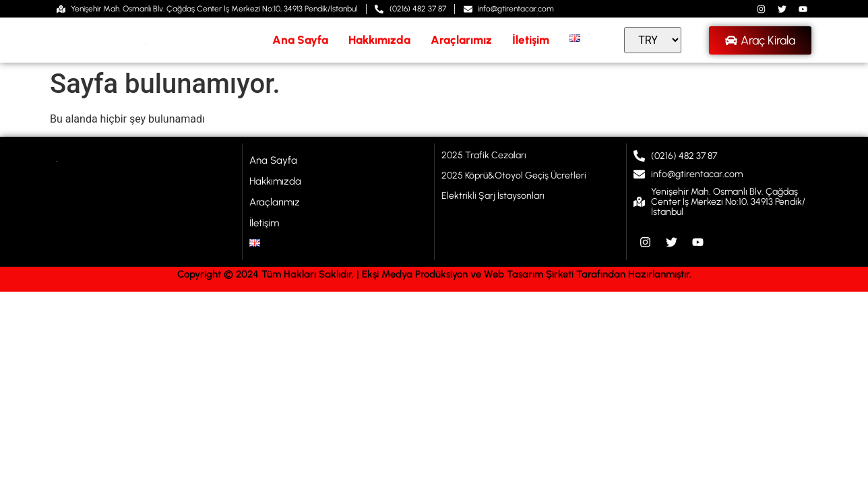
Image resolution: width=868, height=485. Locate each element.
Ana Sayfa (300, 40)
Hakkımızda (379, 40)
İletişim (531, 40)
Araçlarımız (461, 40)
